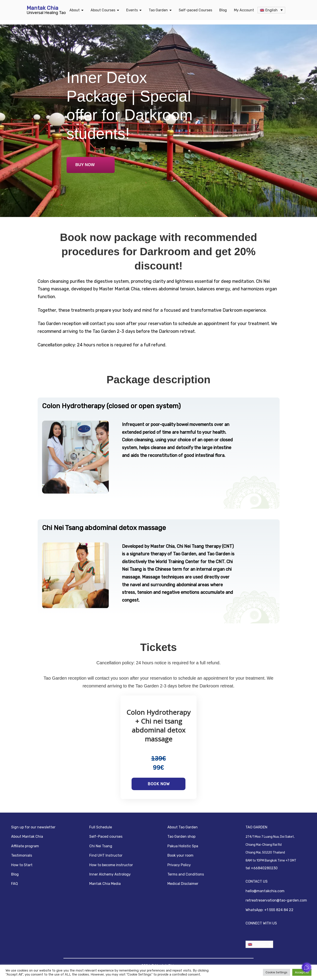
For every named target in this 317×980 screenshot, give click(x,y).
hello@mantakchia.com (265, 891)
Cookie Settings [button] (276, 972)
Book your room (180, 855)
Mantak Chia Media (105, 884)
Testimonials (22, 855)
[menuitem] (271, 10)
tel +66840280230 (262, 868)
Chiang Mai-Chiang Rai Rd (264, 845)
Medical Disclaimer (183, 884)
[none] (271, 10)
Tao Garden (158, 10)
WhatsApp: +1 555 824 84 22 (269, 910)
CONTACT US (257, 881)
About (75, 10)
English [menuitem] (271, 10)
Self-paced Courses (195, 10)
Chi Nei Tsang (101, 846)
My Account (244, 10)
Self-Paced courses (106, 836)
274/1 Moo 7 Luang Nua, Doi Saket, (270, 837)
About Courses (103, 10)
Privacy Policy (179, 865)
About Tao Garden (183, 827)
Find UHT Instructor (106, 855)
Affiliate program (25, 846)
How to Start (22, 865)
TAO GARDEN (256, 827)
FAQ (14, 884)
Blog (223, 10)
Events (132, 10)
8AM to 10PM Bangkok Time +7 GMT (271, 861)
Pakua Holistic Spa (183, 846)
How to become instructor (111, 865)
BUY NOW (85, 165)
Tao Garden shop (181, 836)
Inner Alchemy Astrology (110, 874)
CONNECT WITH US (261, 923)
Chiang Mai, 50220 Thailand (265, 853)
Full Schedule (101, 827)
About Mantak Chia (27, 836)
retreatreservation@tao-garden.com (276, 900)
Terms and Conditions (186, 874)
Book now (159, 784)
